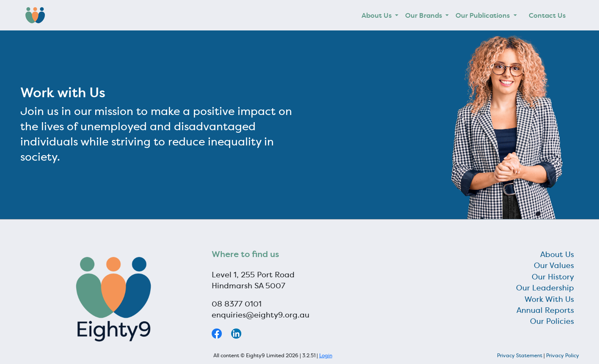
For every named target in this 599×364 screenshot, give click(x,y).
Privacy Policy (563, 355)
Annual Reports (545, 310)
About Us (557, 255)
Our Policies (552, 321)
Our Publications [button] (483, 15)
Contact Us (547, 15)
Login (326, 355)
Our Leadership (545, 288)
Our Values (554, 265)
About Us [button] (377, 15)
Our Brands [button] (424, 15)
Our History (553, 277)
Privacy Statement (520, 355)
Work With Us (549, 299)
